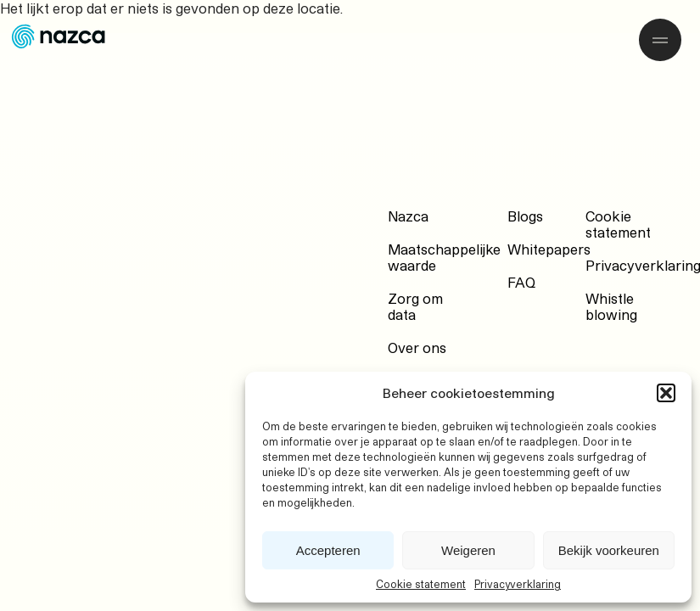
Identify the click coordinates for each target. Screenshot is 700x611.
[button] (666, 393)
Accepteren (328, 550)
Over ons (417, 348)
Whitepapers (549, 249)
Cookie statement (421, 584)
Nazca (408, 216)
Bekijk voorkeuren (609, 550)
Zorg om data (415, 306)
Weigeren (468, 550)
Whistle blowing (611, 306)
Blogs (525, 216)
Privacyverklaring (518, 584)
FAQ (521, 282)
